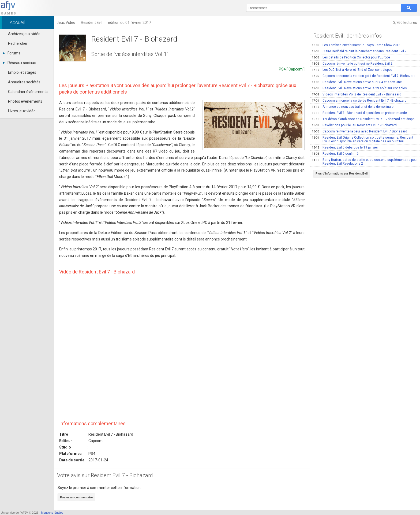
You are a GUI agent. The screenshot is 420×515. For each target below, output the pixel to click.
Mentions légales (52, 513)
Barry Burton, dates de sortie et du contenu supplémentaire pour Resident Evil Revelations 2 (365, 162)
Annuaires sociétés (24, 82)
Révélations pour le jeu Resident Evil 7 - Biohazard (354, 125)
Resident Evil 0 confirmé (335, 154)
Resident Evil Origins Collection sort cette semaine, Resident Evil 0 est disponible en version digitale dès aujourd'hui (363, 139)
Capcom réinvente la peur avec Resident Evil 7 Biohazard (359, 131)
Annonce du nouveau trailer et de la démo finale (353, 107)
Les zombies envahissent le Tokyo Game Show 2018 (356, 45)
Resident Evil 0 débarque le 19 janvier (345, 147)
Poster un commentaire (76, 497)
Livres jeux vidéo (22, 111)
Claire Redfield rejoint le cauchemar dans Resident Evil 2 (359, 51)
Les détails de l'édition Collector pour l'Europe (351, 57)
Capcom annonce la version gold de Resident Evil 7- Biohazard (364, 76)
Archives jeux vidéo (24, 34)
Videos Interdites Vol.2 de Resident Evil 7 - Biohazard (357, 94)
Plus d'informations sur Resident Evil (342, 173)
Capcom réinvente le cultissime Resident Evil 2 (352, 64)
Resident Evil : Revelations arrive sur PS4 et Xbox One (357, 82)
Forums (12, 53)
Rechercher (18, 43)
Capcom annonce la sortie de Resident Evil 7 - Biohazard (359, 101)
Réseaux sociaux (19, 63)
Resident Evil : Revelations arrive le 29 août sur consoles (359, 88)
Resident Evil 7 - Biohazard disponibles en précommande (359, 113)
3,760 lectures (405, 23)
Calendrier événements (28, 92)
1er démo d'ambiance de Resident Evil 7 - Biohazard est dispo (363, 119)
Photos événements (25, 101)
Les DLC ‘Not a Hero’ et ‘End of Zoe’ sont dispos (352, 70)
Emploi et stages (22, 72)
